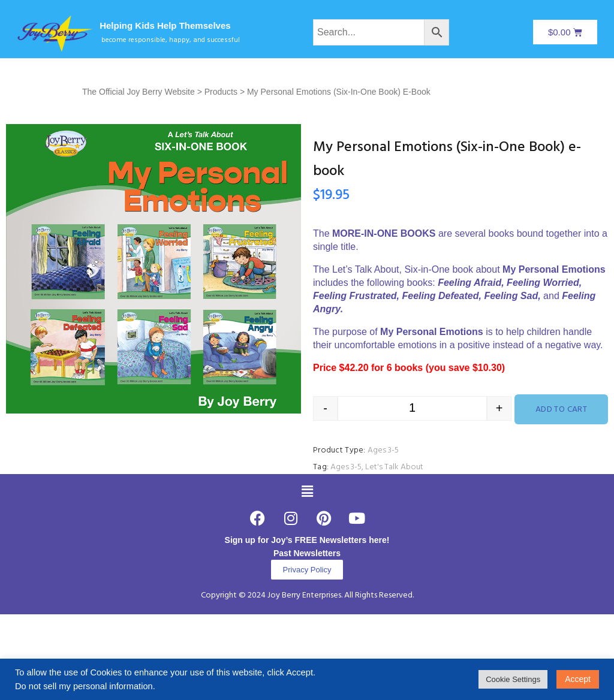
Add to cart (562, 410)
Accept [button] (578, 679)
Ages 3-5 (383, 450)
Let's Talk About (394, 467)
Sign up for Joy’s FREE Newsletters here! (307, 540)
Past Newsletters (307, 553)
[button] (307, 491)
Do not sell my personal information (84, 686)
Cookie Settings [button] (513, 679)
